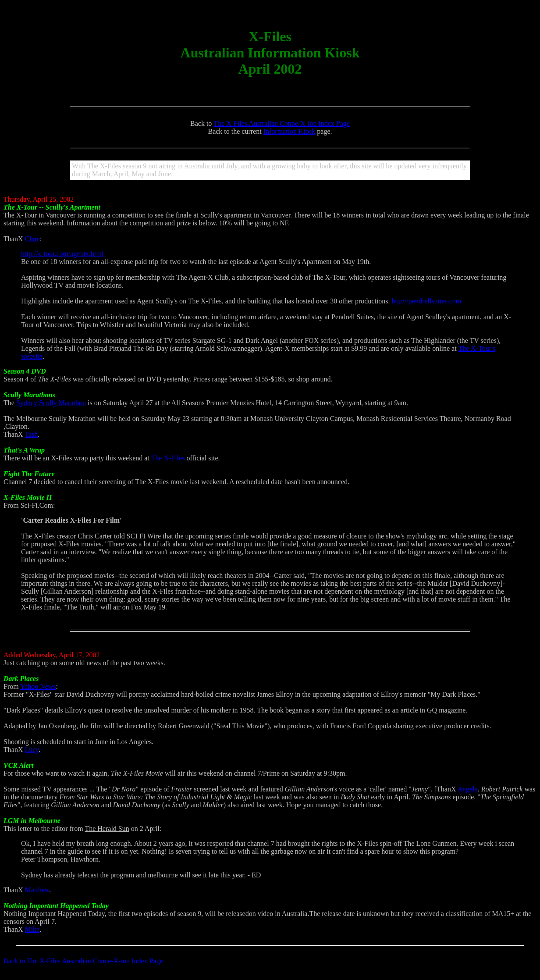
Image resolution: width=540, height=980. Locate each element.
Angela (468, 789)
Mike (32, 929)
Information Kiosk (290, 131)
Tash (31, 434)
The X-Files (168, 458)
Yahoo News (38, 686)
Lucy (32, 750)
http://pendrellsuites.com (427, 301)
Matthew (37, 890)
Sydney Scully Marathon (51, 403)
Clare (32, 239)
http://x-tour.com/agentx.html (62, 254)
